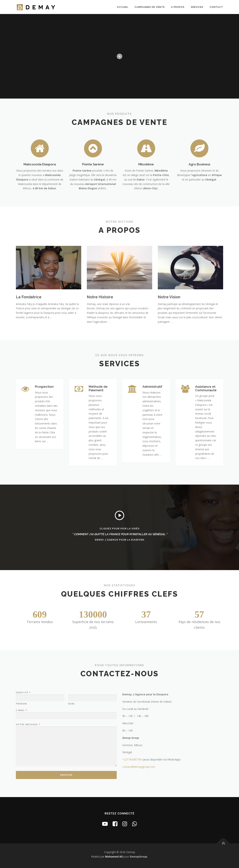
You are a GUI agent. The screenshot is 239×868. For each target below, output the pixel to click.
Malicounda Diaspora (40, 164)
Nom (71, 704)
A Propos (178, 7)
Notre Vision (169, 297)
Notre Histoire (100, 297)
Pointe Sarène (93, 164)
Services (197, 7)
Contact (216, 7)
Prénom (21, 704)
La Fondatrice (29, 297)
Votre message (28, 724)
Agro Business (199, 164)
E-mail (21, 710)
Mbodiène (146, 164)
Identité (23, 693)
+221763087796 (132, 759)
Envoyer (66, 775)
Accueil (123, 7)
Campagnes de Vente (150, 7)
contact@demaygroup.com (139, 767)
